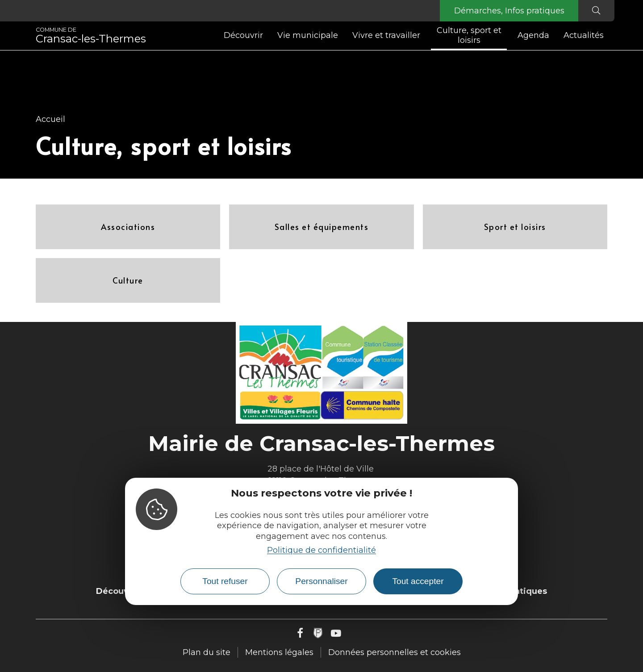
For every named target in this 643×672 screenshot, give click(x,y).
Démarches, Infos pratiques (508, 11)
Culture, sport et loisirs (469, 35)
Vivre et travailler (386, 35)
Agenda (533, 35)
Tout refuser (225, 581)
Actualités (584, 35)
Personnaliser (321, 581)
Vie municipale (308, 35)
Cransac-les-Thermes (91, 36)
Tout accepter (418, 581)
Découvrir (243, 35)
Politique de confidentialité (321, 550)
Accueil (50, 119)
